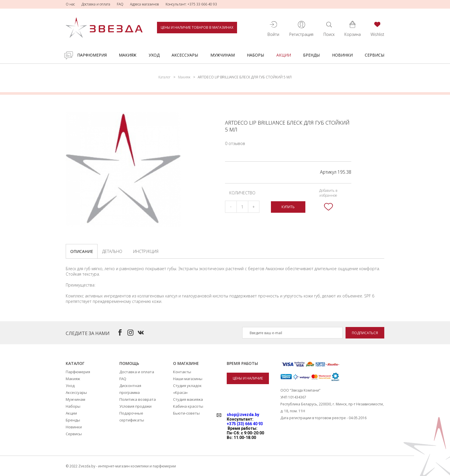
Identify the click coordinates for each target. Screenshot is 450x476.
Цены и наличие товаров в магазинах (197, 27)
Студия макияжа (188, 399)
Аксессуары (185, 55)
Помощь (129, 363)
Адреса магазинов (144, 4)
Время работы (242, 363)
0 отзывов (235, 143)
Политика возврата (138, 399)
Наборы (255, 55)
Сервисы (375, 55)
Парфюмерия (92, 55)
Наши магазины (188, 379)
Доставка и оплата (96, 4)
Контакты (182, 372)
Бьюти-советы (186, 413)
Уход (154, 55)
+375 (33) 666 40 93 (245, 424)
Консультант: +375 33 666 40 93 (191, 4)
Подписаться (365, 333)
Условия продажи (135, 406)
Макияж (128, 55)
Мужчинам (223, 55)
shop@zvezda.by (243, 415)
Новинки (342, 55)
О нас (70, 4)
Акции (284, 55)
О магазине (186, 363)
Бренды (311, 55)
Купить (288, 207)
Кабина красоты (188, 406)
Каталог (164, 77)
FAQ (120, 4)
